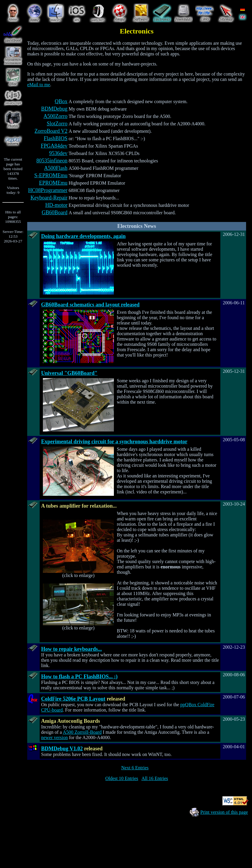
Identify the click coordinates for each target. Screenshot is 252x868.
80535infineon (52, 161)
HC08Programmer (48, 190)
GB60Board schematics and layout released (90, 305)
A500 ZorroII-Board (82, 732)
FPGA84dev (54, 146)
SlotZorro (57, 124)
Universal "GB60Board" (69, 373)
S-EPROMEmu (51, 175)
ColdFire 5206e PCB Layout (73, 699)
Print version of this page (224, 812)
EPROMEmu (53, 183)
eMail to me (39, 85)
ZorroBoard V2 (51, 131)
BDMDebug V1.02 (62, 749)
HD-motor (56, 205)
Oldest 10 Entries (122, 778)
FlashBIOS (56, 138)
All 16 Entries (155, 778)
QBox (61, 101)
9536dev (58, 153)
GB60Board (55, 212)
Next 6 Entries (135, 768)
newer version (54, 737)
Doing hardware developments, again (83, 236)
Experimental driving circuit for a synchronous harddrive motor (114, 442)
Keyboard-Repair (49, 198)
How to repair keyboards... (71, 649)
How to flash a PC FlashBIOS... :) (79, 677)
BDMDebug (54, 109)
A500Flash (56, 168)
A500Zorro (55, 116)
